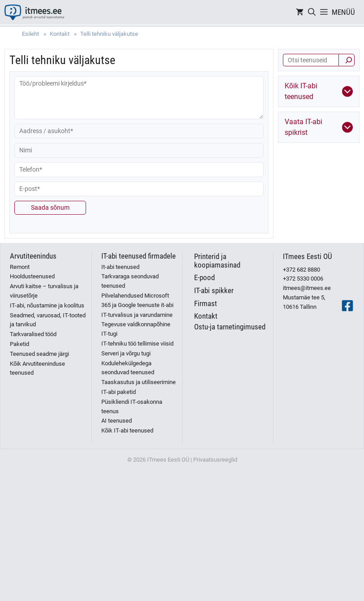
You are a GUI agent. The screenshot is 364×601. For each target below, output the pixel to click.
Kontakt (206, 316)
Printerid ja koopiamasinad (217, 261)
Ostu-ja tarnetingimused (230, 327)
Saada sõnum (50, 208)
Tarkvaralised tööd (33, 334)
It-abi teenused (120, 267)
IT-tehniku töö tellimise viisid (137, 344)
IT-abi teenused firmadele (139, 256)
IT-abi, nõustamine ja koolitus (47, 305)
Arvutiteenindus (33, 256)
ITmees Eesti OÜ (308, 256)
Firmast (206, 303)
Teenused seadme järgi (39, 354)
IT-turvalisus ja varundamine (137, 315)
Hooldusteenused (32, 276)
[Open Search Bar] (312, 12)
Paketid (19, 344)
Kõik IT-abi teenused (127, 430)
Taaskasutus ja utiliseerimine (139, 382)
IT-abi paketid (119, 392)
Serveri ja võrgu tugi (126, 353)
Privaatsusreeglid (215, 460)
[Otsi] (347, 60)
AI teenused (117, 421)
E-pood (204, 277)
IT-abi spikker (214, 290)
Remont (20, 267)
